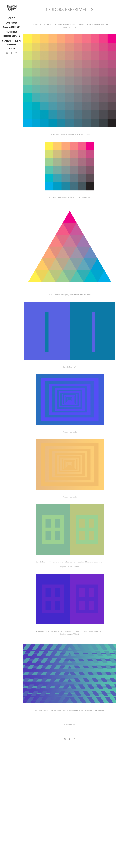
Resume (12, 45)
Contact (12, 48)
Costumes (12, 23)
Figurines (12, 32)
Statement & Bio (12, 41)
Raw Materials (12, 27)
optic (12, 18)
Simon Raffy (12, 8)
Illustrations (12, 36)
